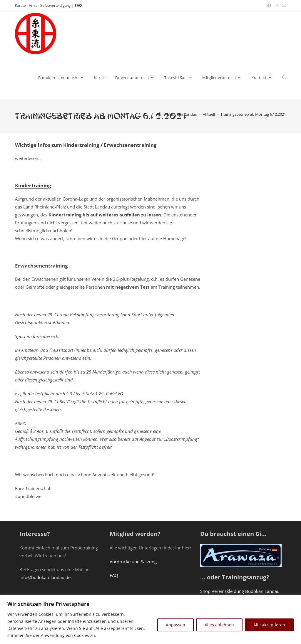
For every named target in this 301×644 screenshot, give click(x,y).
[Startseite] (160, 114)
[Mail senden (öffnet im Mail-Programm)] (283, 6)
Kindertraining (33, 185)
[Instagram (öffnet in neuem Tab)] (277, 6)
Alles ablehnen (219, 625)
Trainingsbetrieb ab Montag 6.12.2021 (253, 114)
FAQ (78, 5)
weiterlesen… (28, 158)
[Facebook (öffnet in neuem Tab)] (269, 6)
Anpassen (175, 625)
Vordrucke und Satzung (133, 561)
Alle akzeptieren (269, 625)
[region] (150, 619)
